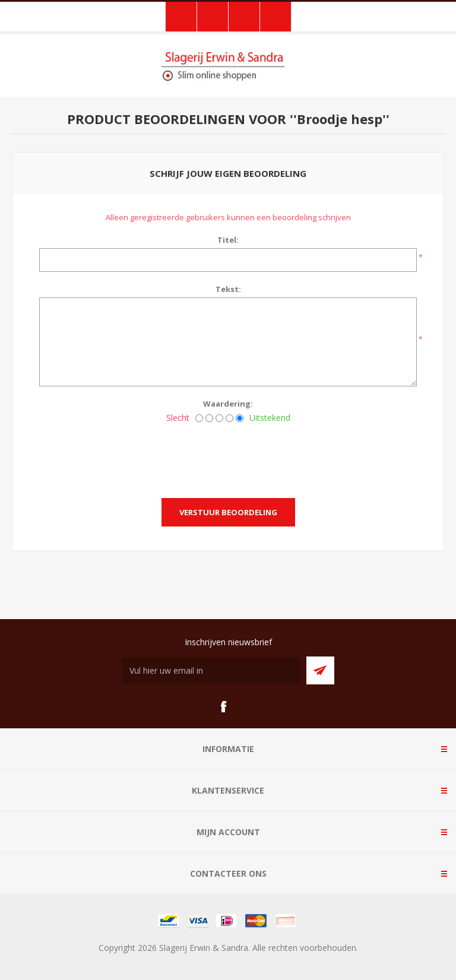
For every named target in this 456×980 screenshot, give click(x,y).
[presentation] (228, 457)
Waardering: (228, 404)
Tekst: (228, 289)
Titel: (228, 240)
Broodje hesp (340, 119)
